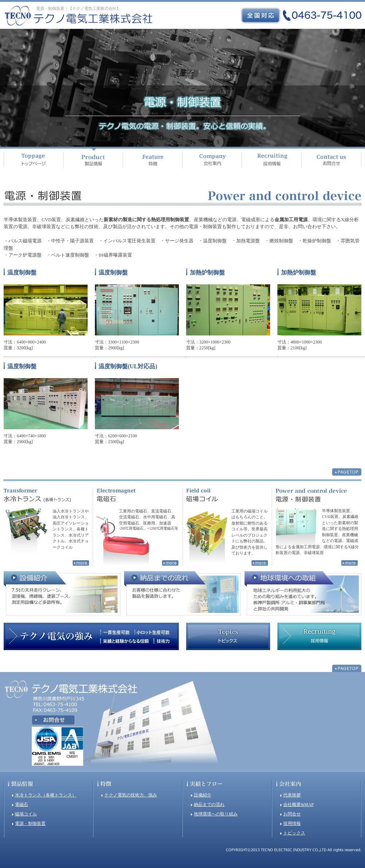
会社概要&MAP (298, 804)
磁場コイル (26, 814)
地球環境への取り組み (216, 814)
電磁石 (22, 804)
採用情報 (292, 823)
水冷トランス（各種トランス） (46, 795)
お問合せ (292, 814)
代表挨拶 (292, 795)
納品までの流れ (209, 804)
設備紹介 (203, 795)
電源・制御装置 (30, 823)
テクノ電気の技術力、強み (131, 795)
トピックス (294, 833)
